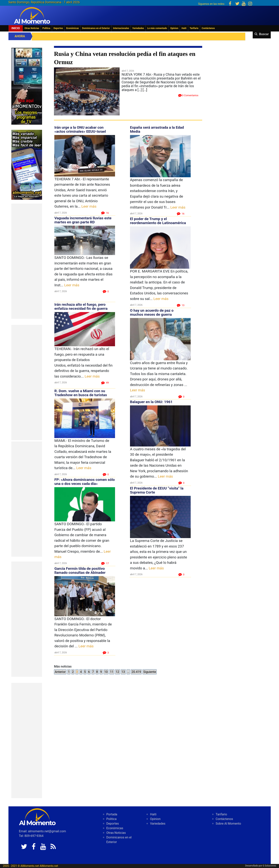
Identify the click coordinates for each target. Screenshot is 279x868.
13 (123, 672)
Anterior (60, 672)
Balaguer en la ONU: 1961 (151, 402)
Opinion (174, 28)
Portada (112, 814)
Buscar (264, 34)
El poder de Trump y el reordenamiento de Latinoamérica (158, 221)
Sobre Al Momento (228, 824)
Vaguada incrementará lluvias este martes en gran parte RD (83, 220)
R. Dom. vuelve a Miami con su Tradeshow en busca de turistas (81, 393)
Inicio (16, 28)
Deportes (58, 28)
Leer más (89, 206)
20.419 (136, 672)
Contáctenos (208, 28)
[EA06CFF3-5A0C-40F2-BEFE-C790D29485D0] (27, 86)
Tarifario (194, 28)
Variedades (138, 28)
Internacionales (121, 28)
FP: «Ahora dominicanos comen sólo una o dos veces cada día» (84, 482)
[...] (145, 90)
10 (106, 672)
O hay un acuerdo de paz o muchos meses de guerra (152, 312)
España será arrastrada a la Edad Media (157, 129)
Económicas (73, 28)
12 (118, 672)
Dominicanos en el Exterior (96, 28)
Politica (46, 28)
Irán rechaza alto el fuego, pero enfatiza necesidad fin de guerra (81, 306)
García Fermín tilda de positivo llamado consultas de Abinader (80, 571)
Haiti (184, 28)
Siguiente (150, 672)
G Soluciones (269, 866)
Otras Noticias (32, 28)
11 (112, 672)
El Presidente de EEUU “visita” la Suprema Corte (157, 490)
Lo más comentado (157, 28)
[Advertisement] (27, 261)
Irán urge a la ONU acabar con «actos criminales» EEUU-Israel (80, 129)
